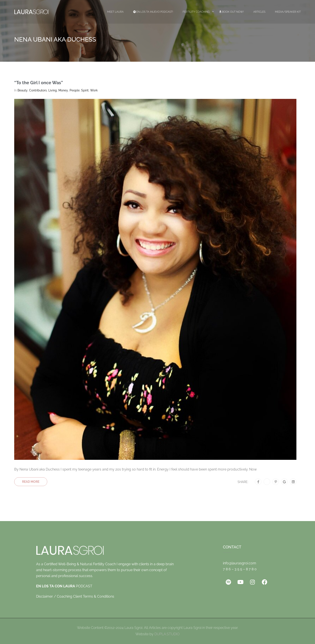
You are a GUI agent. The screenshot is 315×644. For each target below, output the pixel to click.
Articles (259, 12)
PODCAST (64, 586)
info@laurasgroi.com (240, 563)
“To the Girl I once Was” (39, 83)
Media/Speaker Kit (288, 12)
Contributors (38, 90)
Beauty (23, 90)
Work (94, 90)
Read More (31, 482)
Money (63, 90)
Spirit (85, 90)
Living (53, 90)
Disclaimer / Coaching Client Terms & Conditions (75, 596)
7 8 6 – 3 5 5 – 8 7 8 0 (240, 569)
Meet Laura (115, 12)
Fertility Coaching (196, 12)
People (75, 90)
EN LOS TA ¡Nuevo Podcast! (153, 12)
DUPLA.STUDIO (167, 634)
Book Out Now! (231, 12)
